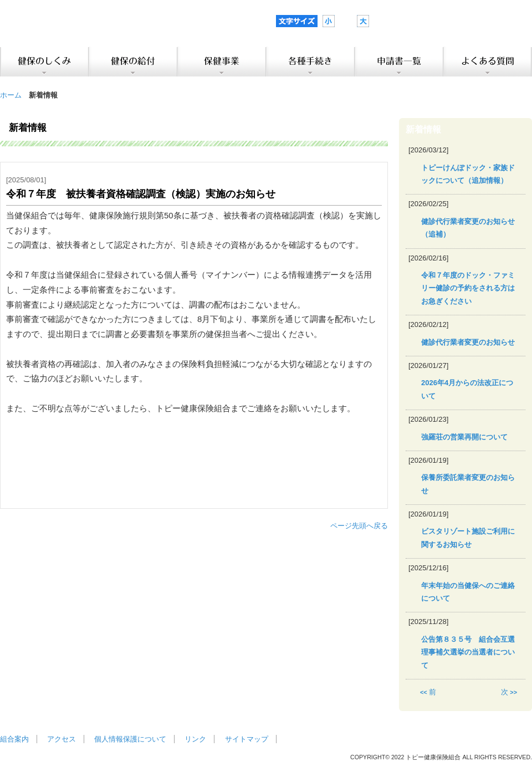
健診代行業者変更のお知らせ (468, 342)
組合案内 (14, 739)
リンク (195, 739)
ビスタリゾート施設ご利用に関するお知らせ (468, 538)
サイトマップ (247, 739)
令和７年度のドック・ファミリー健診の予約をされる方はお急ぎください (468, 288)
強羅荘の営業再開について (464, 437)
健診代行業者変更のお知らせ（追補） (468, 228)
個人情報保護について (130, 739)
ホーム (11, 95)
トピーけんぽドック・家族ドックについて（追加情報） (468, 174)
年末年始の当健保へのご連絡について (468, 592)
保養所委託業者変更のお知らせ (468, 484)
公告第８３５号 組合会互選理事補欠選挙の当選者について (468, 652)
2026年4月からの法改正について (467, 389)
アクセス (62, 739)
